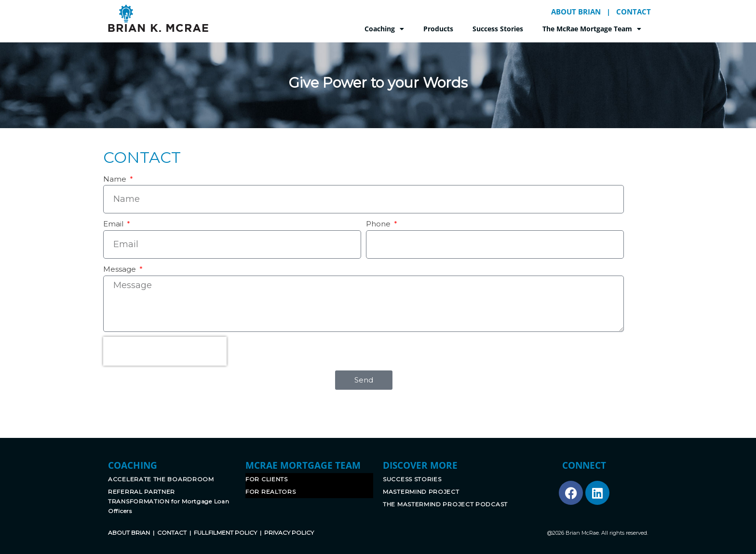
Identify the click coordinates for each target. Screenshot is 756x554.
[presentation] (165, 351)
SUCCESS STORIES (412, 479)
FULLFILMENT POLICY (225, 533)
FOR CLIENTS (267, 479)
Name (116, 179)
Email (114, 224)
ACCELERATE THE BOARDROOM (161, 479)
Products (438, 29)
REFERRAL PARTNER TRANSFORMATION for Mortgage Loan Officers (169, 501)
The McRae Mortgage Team (592, 29)
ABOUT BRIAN (576, 12)
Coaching (384, 29)
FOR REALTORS (270, 492)
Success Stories (498, 29)
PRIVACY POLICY (289, 533)
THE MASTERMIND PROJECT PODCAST (445, 504)
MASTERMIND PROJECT (421, 492)
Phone (379, 224)
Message (121, 269)
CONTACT (634, 12)
